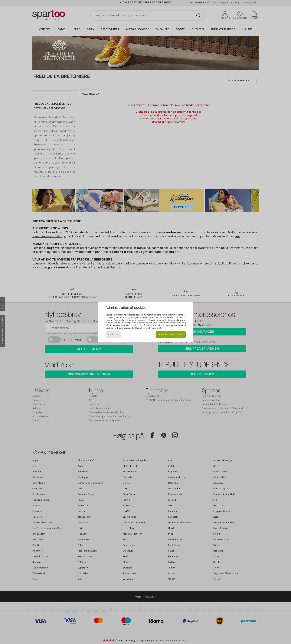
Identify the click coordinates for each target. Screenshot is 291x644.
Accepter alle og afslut (171, 334)
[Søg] (198, 15)
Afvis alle (113, 334)
